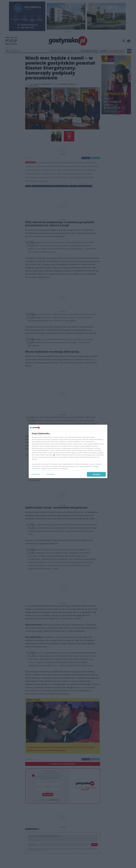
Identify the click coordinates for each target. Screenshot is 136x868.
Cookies (44, 469)
